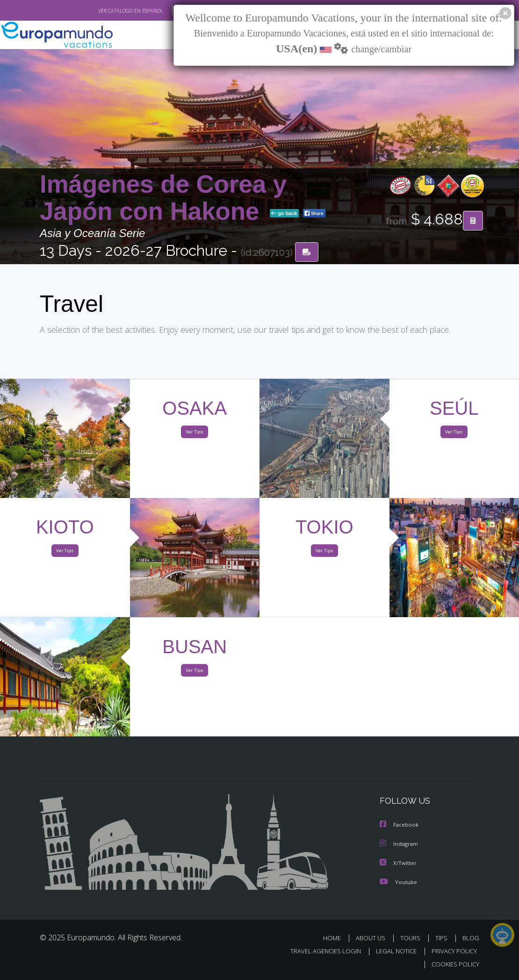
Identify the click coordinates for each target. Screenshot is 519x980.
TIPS (443, 938)
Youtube (398, 882)
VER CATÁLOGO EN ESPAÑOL (109, 11)
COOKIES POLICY (453, 964)
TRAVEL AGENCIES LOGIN (319, 951)
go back (284, 214)
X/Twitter (398, 863)
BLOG (471, 938)
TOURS (412, 938)
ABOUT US (373, 938)
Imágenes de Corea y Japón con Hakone (163, 198)
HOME (335, 938)
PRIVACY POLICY (452, 951)
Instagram (400, 844)
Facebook (400, 825)
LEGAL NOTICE (392, 951)
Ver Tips (195, 434)
